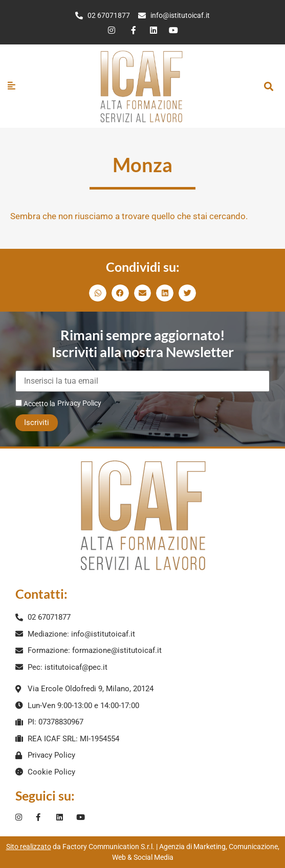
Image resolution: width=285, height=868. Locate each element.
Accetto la (35, 403)
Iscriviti (37, 423)
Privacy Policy (79, 403)
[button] (268, 86)
